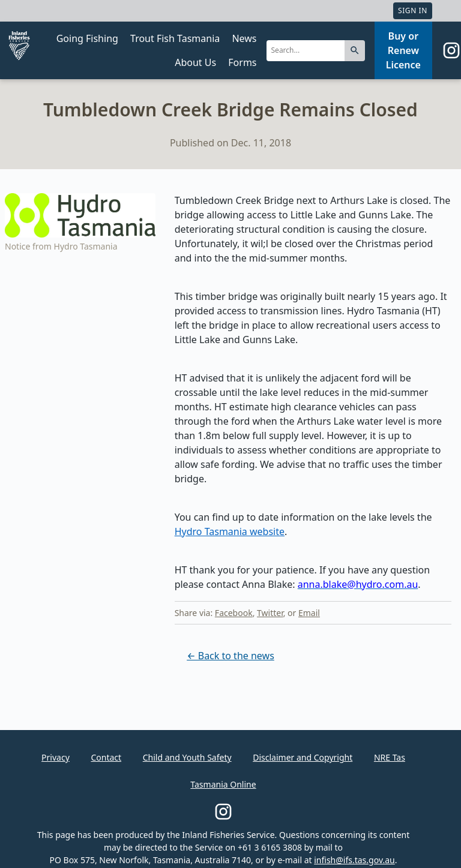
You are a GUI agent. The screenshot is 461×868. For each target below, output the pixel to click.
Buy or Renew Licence (403, 50)
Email (309, 613)
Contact (106, 757)
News (244, 38)
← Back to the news (230, 656)
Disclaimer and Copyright (303, 757)
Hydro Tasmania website (230, 531)
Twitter (270, 613)
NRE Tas (390, 757)
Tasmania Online (223, 784)
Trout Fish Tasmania (175, 38)
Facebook (234, 613)
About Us (195, 62)
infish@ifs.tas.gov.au (354, 860)
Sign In (413, 10)
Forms (242, 62)
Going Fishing (87, 38)
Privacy (56, 757)
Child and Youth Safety (187, 757)
